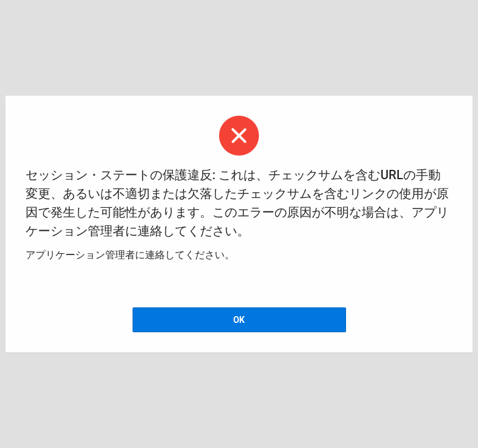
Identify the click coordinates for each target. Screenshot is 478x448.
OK (239, 320)
